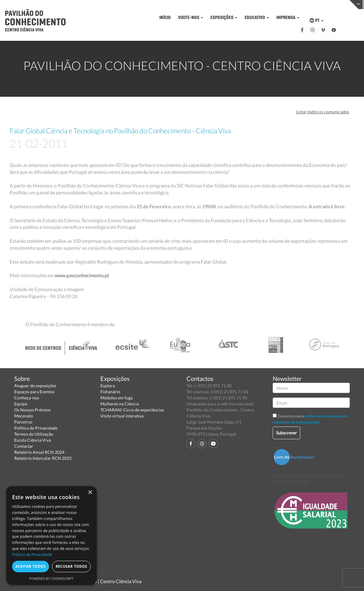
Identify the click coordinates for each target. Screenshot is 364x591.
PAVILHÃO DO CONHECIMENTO (174, 5)
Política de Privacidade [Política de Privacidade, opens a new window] (32, 555)
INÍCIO (165, 17)
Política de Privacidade (36, 428)
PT (317, 20)
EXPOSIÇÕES (224, 17)
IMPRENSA (288, 17)
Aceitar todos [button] (31, 566)
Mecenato (24, 416)
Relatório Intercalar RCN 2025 (43, 458)
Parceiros (23, 422)
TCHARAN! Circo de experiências (132, 410)
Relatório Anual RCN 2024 (39, 452)
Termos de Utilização (34, 434)
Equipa (21, 404)
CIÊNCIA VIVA (253, 4)
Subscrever (286, 433)
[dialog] (51, 536)
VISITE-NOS (191, 17)
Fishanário (110, 392)
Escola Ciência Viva (32, 440)
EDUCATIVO (257, 17)
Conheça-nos (27, 398)
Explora (108, 386)
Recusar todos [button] (71, 566)
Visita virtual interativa (122, 416)
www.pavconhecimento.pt (82, 275)
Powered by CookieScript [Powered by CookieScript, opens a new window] (52, 578)
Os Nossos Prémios (32, 410)
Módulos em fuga (117, 398)
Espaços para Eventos (34, 392)
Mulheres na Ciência (120, 404)
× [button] (90, 493)
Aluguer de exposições (35, 386)
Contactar (24, 446)
